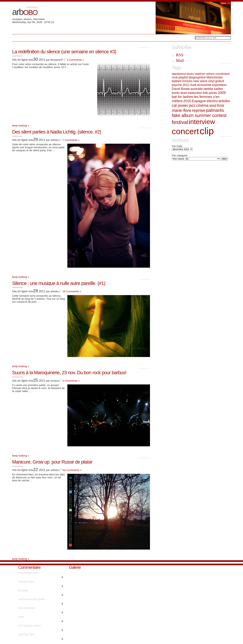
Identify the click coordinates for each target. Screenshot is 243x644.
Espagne (199, 101)
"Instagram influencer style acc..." (36, 604)
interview (202, 122)
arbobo (224, 101)
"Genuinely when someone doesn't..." (39, 639)
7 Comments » (71, 140)
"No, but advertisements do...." (35, 595)
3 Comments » (75, 60)
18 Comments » (72, 291)
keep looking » (21, 125)
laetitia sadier (213, 89)
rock (175, 77)
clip (207, 131)
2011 (186, 85)
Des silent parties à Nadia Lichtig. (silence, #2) (57, 132)
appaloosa (179, 74)
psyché (177, 85)
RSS (178, 55)
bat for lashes (182, 97)
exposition (219, 85)
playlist (183, 77)
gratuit (220, 81)
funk (194, 85)
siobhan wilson (205, 74)
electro (212, 101)
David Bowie (181, 89)
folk (205, 93)
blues (190, 74)
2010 (187, 101)
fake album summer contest (199, 115)
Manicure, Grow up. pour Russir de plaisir (52, 462)
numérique (223, 74)
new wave (200, 81)
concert (185, 131)
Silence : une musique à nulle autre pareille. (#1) (59, 283)
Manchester (215, 77)
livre (221, 105)
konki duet (179, 93)
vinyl (211, 81)
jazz (192, 106)
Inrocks (187, 81)
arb (25, 12)
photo (213, 93)
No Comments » (72, 470)
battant (177, 81)
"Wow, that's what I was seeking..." (37, 586)
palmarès (215, 110)
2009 (222, 93)
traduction (195, 93)
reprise (199, 110)
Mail (178, 60)
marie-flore (182, 110)
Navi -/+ (225, 3)
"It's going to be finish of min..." (35, 612)
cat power (180, 106)
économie (204, 85)
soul (213, 105)
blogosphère (197, 77)
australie (197, 89)
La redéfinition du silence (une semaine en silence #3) (64, 52)
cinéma (202, 105)
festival (180, 122)
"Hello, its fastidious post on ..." (35, 630)
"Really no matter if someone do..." (37, 577)
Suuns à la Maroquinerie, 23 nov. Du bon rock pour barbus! (69, 373)
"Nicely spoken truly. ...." (31, 621)
